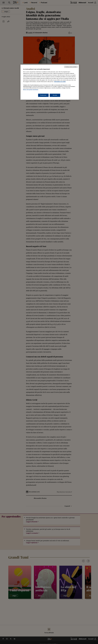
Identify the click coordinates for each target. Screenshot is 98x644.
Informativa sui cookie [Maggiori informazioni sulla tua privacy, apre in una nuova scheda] (60, 82)
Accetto (55, 95)
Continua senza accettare (71, 67)
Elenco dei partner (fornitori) (31, 90)
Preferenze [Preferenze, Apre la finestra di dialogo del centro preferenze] (43, 95)
